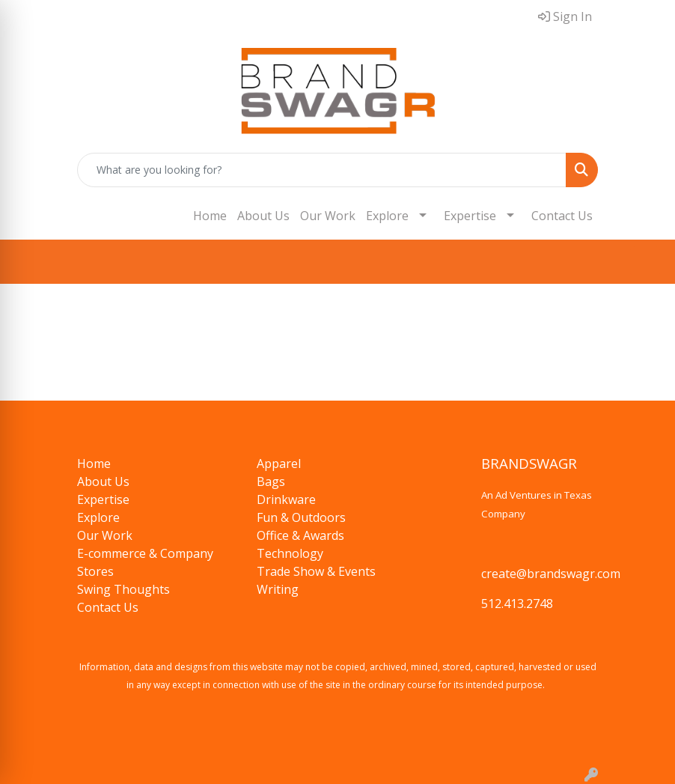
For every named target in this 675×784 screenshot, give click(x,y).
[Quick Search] (322, 170)
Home (210, 216)
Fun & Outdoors (301, 517)
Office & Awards (300, 535)
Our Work (328, 216)
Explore (387, 216)
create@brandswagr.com (551, 574)
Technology (290, 553)
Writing (278, 589)
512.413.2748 (517, 604)
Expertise (470, 216)
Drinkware (286, 499)
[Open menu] (645, 261)
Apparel (279, 464)
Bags (271, 481)
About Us (263, 216)
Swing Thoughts (123, 589)
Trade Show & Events (316, 571)
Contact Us (562, 216)
